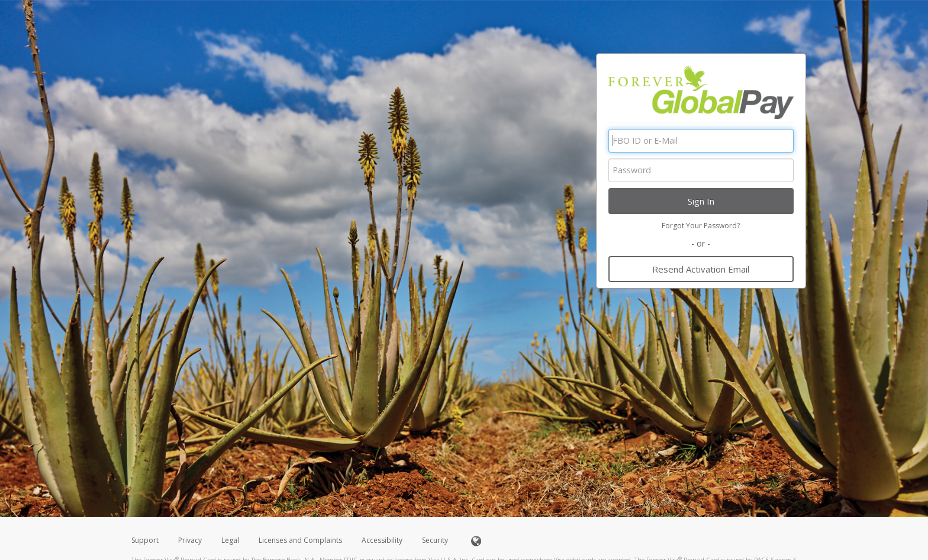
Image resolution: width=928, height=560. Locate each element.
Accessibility (382, 540)
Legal (230, 540)
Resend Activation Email (701, 269)
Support (145, 540)
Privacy (190, 540)
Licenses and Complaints (301, 540)
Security (435, 540)
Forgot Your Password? (701, 226)
